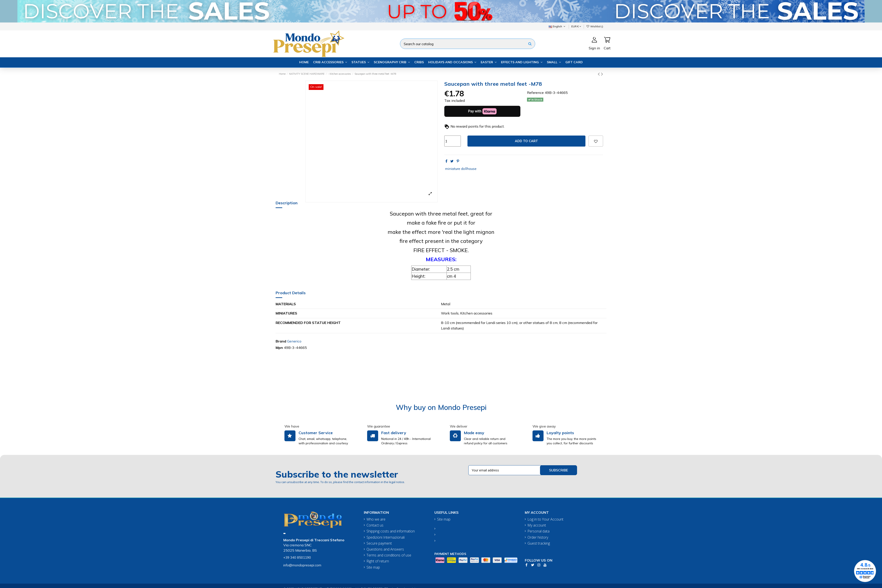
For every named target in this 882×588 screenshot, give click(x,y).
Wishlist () (595, 26)
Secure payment (379, 543)
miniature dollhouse (461, 169)
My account (537, 525)
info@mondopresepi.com (302, 565)
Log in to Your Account (545, 519)
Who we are (376, 519)
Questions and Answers (385, 549)
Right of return (378, 561)
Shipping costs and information (391, 531)
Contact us (375, 525)
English (557, 26)
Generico (294, 341)
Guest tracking (539, 543)
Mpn (279, 348)
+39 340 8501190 (297, 557)
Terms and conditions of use (389, 555)
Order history (538, 537)
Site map (373, 567)
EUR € (576, 26)
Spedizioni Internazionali (386, 537)
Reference (535, 93)
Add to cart (526, 141)
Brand (281, 341)
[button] (330, 62)
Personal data (538, 531)
